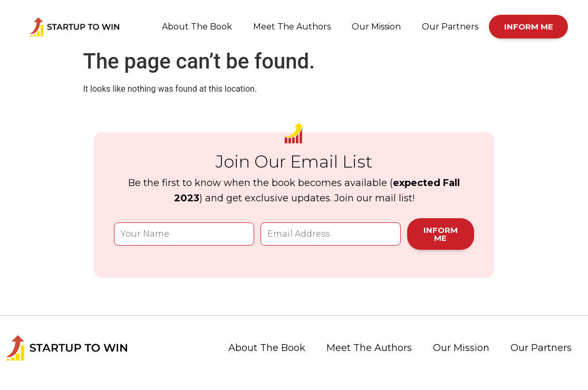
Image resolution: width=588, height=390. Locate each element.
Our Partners (450, 27)
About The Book (197, 27)
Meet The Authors (292, 27)
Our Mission (376, 27)
